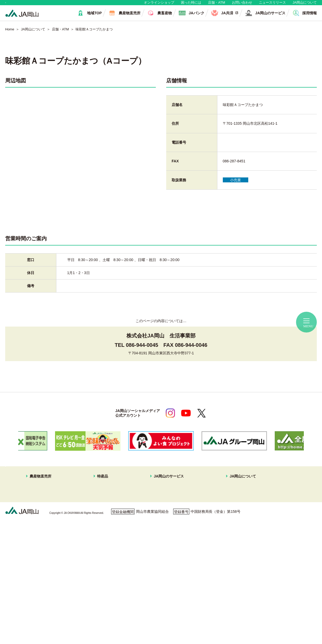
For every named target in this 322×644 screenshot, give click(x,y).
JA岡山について (305, 5)
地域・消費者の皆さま (31, 5)
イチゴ (103, 530)
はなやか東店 (36, 505)
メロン (103, 517)
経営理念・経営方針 (230, 499)
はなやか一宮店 (37, 511)
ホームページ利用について (187, 619)
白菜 (101, 579)
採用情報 (220, 530)
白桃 (101, 499)
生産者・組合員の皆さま (85, 5)
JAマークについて (228, 511)
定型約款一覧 (224, 567)
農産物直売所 (32, 492)
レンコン (104, 567)
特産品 (99, 492)
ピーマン (104, 561)
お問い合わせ (242, 5)
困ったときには (287, 514)
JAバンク (159, 499)
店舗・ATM (216, 5)
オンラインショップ (159, 5)
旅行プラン (161, 517)
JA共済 (157, 505)
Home (10, 34)
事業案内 (220, 505)
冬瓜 (101, 573)
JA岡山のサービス (163, 492)
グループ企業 (224, 523)
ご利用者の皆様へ (289, 507)
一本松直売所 (36, 523)
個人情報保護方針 (28, 619)
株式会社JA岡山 (165, 530)
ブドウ (103, 505)
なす (101, 548)
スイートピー (108, 511)
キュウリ (104, 542)
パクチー (104, 592)
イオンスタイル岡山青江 (45, 530)
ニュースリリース (272, 5)
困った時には (191, 5)
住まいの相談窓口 (166, 511)
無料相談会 (284, 499)
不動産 (157, 523)
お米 (101, 598)
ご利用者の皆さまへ (133, 619)
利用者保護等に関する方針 (80, 619)
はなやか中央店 (37, 499)
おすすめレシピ (226, 554)
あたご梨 (104, 536)
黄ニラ (103, 554)
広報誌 (219, 536)
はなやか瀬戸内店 (39, 517)
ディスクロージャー (230, 561)
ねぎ (101, 585)
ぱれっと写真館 (226, 542)
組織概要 (220, 517)
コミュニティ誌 (226, 548)
